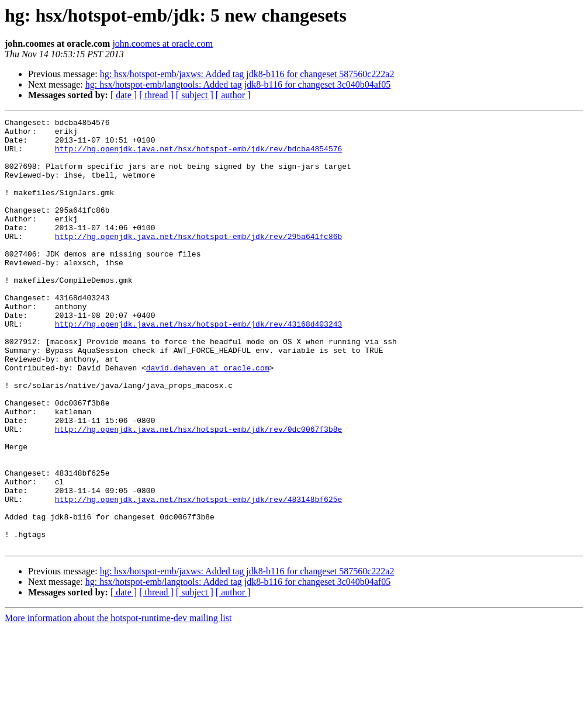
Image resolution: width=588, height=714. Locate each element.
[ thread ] (156, 95)
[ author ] (233, 95)
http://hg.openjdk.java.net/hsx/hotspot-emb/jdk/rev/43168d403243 (198, 366)
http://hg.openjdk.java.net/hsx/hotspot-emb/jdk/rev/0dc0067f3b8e (198, 492)
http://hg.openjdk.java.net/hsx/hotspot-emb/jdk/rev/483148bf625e (198, 576)
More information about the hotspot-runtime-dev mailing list (118, 704)
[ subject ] (195, 95)
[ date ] (124, 95)
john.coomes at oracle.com (162, 44)
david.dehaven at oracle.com (208, 418)
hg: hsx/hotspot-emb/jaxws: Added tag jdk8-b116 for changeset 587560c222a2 (247, 74)
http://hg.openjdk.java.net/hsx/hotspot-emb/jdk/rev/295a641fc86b (198, 261)
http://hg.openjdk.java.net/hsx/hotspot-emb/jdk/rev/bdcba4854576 (198, 155)
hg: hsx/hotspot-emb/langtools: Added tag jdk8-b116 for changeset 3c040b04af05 (238, 84)
